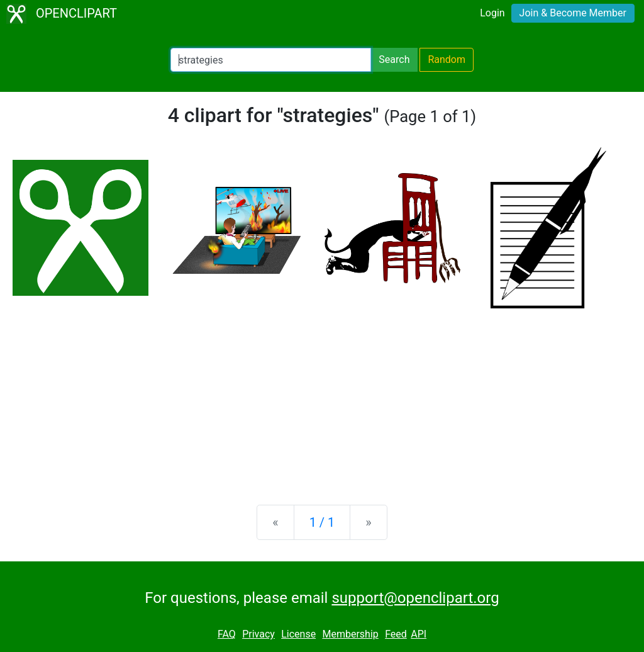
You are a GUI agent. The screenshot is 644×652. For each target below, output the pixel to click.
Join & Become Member (573, 13)
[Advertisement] (322, 396)
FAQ (227, 634)
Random (447, 59)
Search (394, 59)
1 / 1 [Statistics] (322, 522)
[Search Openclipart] (271, 60)
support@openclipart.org (415, 598)
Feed (396, 634)
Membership (350, 634)
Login (492, 13)
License (298, 634)
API (419, 634)
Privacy (258, 634)
